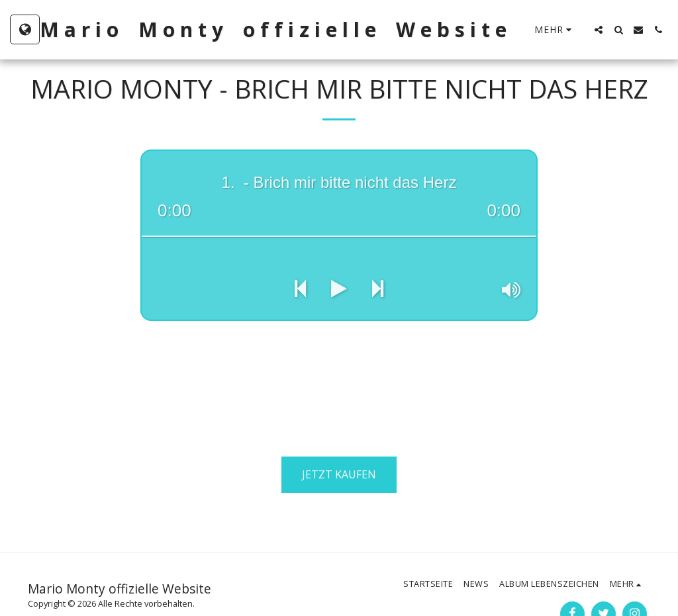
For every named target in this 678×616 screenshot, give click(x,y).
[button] (599, 30)
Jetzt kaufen (339, 474)
